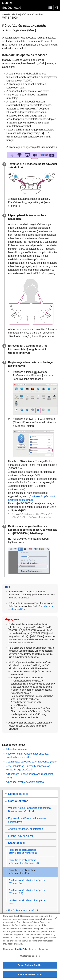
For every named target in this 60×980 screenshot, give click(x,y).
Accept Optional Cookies (30, 977)
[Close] (56, 920)
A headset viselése (17, 749)
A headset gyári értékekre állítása (25, 782)
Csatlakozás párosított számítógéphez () (31, 762)
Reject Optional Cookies (30, 967)
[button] (57, 8)
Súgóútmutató (12, 8)
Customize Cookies (30, 958)
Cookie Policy (22, 951)
